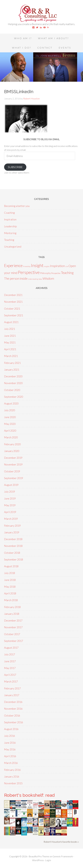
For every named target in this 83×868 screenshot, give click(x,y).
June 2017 (10, 661)
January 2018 (12, 614)
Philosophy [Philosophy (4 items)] (45, 273)
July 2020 (10, 410)
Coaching (9, 213)
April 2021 (10, 349)
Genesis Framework (63, 856)
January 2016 (12, 776)
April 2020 (10, 431)
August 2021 (11, 322)
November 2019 (13, 464)
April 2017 (10, 675)
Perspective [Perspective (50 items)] (29, 272)
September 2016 (14, 722)
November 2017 (13, 627)
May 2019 (10, 505)
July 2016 (10, 736)
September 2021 (14, 315)
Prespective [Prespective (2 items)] (56, 273)
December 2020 (13, 376)
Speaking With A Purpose (41, 13)
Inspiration (10, 219)
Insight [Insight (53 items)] (37, 265)
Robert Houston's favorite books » (61, 842)
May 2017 (10, 668)
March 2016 (11, 763)
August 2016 (11, 729)
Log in (48, 860)
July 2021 (10, 329)
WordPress (38, 860)
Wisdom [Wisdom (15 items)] (48, 278)
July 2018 (10, 573)
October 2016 (12, 715)
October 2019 (12, 471)
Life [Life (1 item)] (67, 266)
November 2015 (13, 783)
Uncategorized (13, 247)
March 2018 (11, 600)
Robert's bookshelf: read (29, 795)
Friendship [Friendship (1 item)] (27, 266)
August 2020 (11, 403)
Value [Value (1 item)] (40, 279)
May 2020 (10, 424)
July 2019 (10, 492)
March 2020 (11, 437)
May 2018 (10, 587)
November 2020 (13, 383)
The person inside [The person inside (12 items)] (16, 278)
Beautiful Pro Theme (39, 856)
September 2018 (14, 559)
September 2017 (14, 641)
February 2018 (12, 607)
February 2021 (12, 363)
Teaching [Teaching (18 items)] (67, 273)
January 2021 (12, 370)
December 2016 (13, 702)
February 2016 (12, 770)
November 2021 (13, 302)
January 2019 (12, 532)
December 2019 (13, 458)
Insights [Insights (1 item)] (47, 266)
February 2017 (12, 688)
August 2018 (11, 566)
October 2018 (12, 553)
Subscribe (15, 167)
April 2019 (10, 512)
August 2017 (11, 648)
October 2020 (12, 390)
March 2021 (11, 356)
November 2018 (13, 546)
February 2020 (12, 444)
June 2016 (10, 743)
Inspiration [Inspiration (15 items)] (57, 266)
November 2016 (13, 709)
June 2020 (10, 417)
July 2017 (10, 654)
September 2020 (14, 397)
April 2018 (10, 593)
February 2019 (12, 526)
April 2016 (10, 756)
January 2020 (12, 451)
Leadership (10, 226)
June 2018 (10, 580)
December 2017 (13, 620)
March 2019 (11, 519)
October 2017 (12, 634)
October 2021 (12, 309)
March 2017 (11, 681)
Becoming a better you (17, 206)
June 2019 (10, 498)
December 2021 (13, 295)
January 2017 (12, 695)
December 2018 (13, 539)
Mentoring (10, 233)
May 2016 (10, 749)
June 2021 (10, 336)
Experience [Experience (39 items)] (13, 266)
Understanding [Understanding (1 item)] (33, 279)
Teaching (9, 240)
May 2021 (10, 342)
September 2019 (14, 478)
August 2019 (11, 485)
